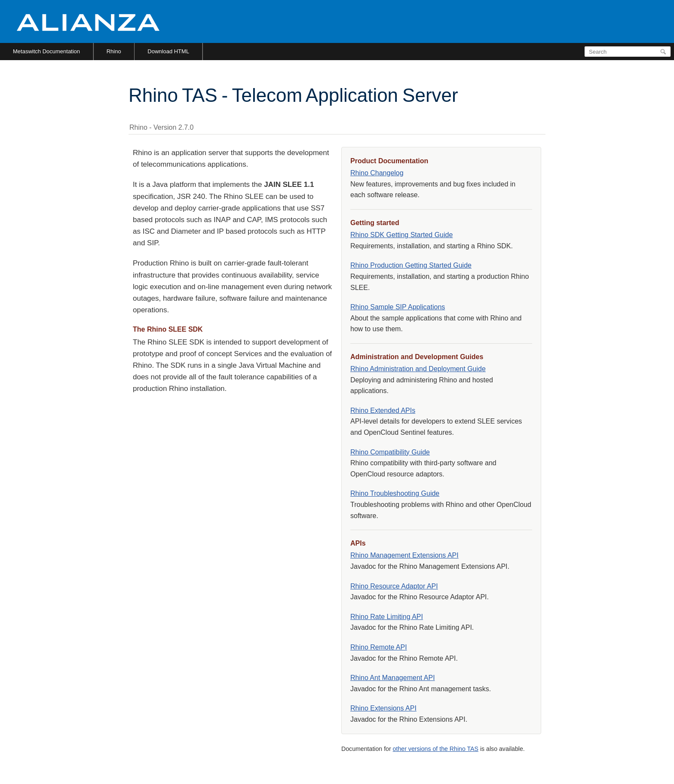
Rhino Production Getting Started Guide (411, 265)
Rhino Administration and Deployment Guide (418, 369)
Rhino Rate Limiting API (387, 617)
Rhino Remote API (379, 647)
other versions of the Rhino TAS (436, 749)
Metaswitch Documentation (46, 51)
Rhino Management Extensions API (404, 555)
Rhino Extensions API (383, 708)
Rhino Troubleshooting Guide (395, 493)
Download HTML (168, 51)
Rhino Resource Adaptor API (394, 586)
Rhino (114, 51)
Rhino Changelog (377, 173)
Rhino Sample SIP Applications (398, 307)
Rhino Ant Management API (393, 678)
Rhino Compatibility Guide (390, 452)
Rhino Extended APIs (383, 410)
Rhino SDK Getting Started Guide (401, 235)
